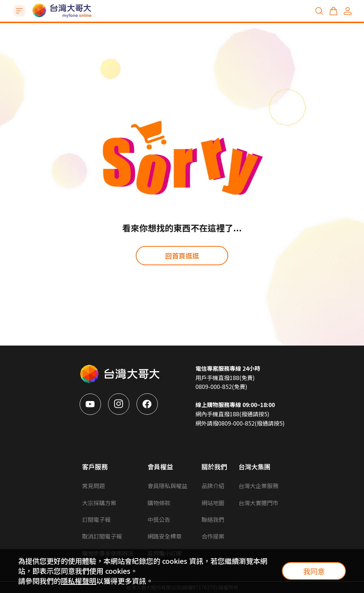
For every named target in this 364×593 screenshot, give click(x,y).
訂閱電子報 (96, 519)
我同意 (314, 571)
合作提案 (213, 536)
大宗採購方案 (99, 503)
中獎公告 (159, 519)
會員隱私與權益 (167, 486)
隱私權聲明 (79, 581)
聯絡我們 (213, 519)
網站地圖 (213, 503)
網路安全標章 (165, 536)
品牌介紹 (213, 486)
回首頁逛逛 (182, 255)
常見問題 (93, 486)
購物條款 (159, 503)
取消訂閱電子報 (102, 536)
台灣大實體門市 (258, 503)
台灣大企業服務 (258, 486)
